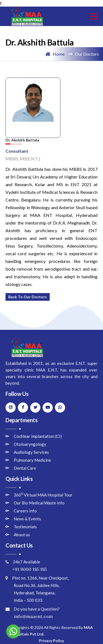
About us (22, 535)
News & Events (27, 519)
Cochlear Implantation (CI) (38, 436)
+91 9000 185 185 (26, 569)
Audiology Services (31, 452)
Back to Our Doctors (28, 297)
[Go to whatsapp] (13, 631)
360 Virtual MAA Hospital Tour (43, 495)
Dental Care (25, 468)
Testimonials (25, 527)
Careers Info (25, 511)
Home (55, 54)
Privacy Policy (51, 641)
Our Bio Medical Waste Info (39, 503)
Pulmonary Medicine (32, 460)
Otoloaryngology (30, 444)
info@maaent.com (29, 616)
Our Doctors (87, 54)
